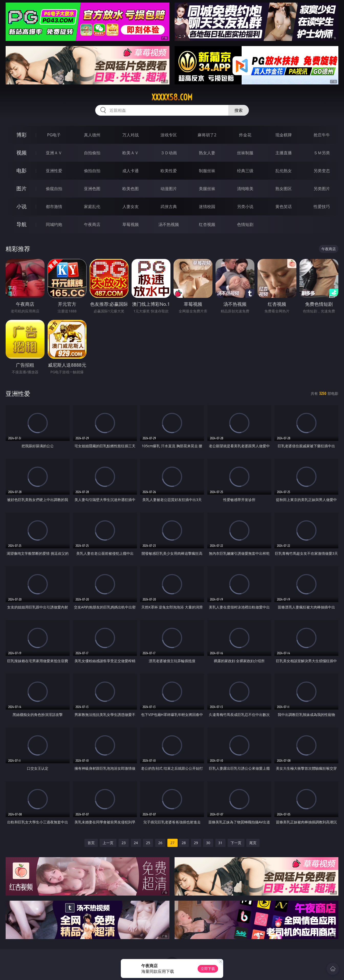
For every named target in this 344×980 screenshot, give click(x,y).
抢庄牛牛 (322, 135)
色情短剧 (245, 224)
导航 (21, 224)
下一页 (236, 843)
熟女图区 (284, 189)
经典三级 (245, 171)
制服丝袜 (207, 171)
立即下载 (208, 969)
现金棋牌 (284, 135)
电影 (21, 171)
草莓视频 (131, 224)
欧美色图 (131, 189)
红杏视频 (207, 224)
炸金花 (245, 135)
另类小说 (245, 206)
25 (148, 843)
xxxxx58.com (172, 97)
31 (220, 843)
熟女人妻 (207, 153)
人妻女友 (131, 206)
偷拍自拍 (92, 171)
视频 (21, 153)
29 (196, 843)
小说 (21, 206)
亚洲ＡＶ (54, 153)
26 (160, 843)
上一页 (108, 843)
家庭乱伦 (92, 206)
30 (208, 843)
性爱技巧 (322, 206)
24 (136, 843)
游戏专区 (169, 135)
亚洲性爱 (54, 171)
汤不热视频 (169, 224)
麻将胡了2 (207, 135)
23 (124, 843)
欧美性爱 (169, 171)
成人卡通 (131, 171)
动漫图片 (169, 189)
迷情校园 (207, 206)
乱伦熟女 (284, 171)
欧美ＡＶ (131, 153)
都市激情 (54, 206)
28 (184, 843)
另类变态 (322, 171)
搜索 (239, 110)
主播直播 (284, 153)
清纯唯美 (245, 189)
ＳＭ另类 (322, 153)
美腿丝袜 (207, 189)
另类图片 (322, 189)
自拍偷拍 (92, 153)
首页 (91, 843)
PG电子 (54, 135)
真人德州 (92, 135)
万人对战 (131, 135)
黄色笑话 (284, 206)
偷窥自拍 (54, 189)
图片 (21, 188)
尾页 (253, 843)
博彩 (21, 135)
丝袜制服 (245, 153)
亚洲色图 (92, 189)
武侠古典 (169, 206)
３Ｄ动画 (169, 153)
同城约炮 (54, 224)
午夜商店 (92, 224)
